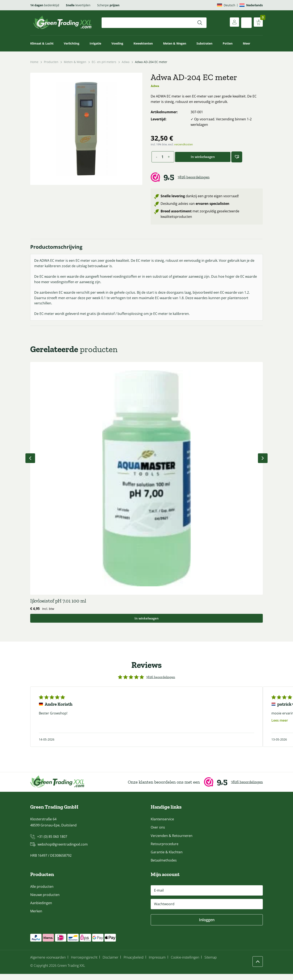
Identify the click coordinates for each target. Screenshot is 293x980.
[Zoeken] (200, 23)
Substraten (204, 43)
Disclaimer (111, 964)
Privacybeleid (134, 964)
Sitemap (211, 964)
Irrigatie (95, 43)
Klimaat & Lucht (42, 43)
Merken (36, 917)
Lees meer (280, 726)
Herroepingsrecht (84, 964)
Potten (228, 43)
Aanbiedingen (41, 909)
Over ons (158, 834)
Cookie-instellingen (185, 964)
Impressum (157, 964)
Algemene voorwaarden (48, 964)
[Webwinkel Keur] (207, 177)
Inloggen (207, 926)
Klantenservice (162, 825)
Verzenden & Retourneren (172, 842)
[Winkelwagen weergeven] (258, 23)
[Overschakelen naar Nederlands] (251, 5)
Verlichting (72, 43)
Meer (247, 43)
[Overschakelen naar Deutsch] (226, 5)
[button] (237, 157)
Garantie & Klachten (167, 858)
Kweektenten (143, 43)
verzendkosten (184, 144)
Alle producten (42, 893)
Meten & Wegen (175, 43)
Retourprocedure (165, 850)
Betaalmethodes (164, 867)
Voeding (117, 43)
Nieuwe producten (45, 901)
